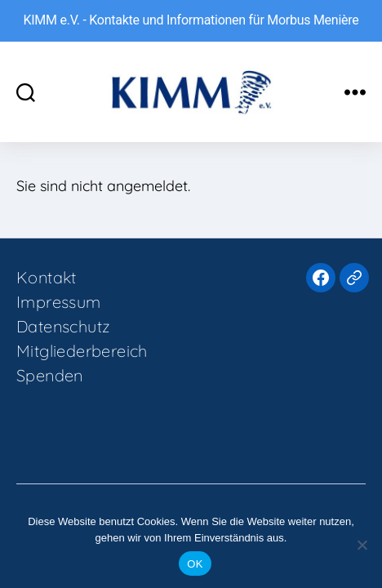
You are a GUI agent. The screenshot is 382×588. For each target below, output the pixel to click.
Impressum (59, 302)
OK (195, 564)
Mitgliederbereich (82, 351)
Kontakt (47, 277)
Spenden (50, 375)
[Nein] (362, 545)
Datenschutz (63, 326)
